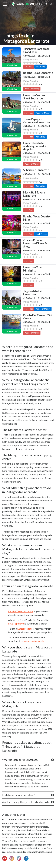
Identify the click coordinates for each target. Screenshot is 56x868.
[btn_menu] (5, 4)
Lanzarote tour (25, 629)
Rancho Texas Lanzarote (21, 611)
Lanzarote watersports (32, 641)
